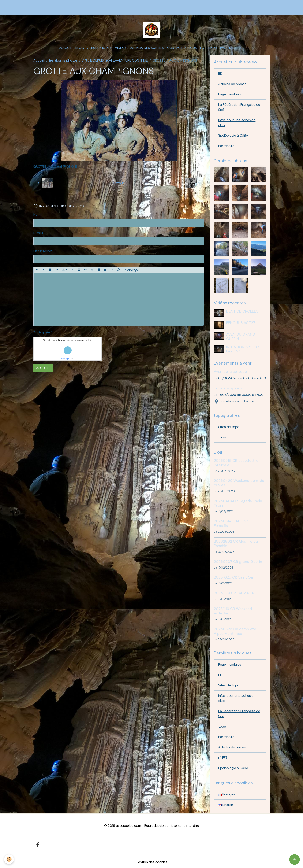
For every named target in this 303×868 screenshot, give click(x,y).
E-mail (38, 233)
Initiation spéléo (228, 388)
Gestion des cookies (151, 862)
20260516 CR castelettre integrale (236, 463)
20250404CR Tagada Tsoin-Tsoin (239, 503)
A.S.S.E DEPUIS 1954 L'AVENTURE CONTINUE (115, 60)
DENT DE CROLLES (242, 311)
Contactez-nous (182, 48)
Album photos (99, 48)
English (226, 805)
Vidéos (121, 48)
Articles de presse (232, 84)
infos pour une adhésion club (237, 123)
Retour (119, 183)
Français (227, 794)
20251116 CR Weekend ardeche (233, 611)
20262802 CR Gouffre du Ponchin (236, 544)
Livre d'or (208, 48)
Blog (80, 48)
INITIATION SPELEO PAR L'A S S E (242, 349)
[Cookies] (9, 859)
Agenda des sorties (147, 48)
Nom (37, 215)
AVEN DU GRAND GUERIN (241, 337)
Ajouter (43, 368)
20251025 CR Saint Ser (234, 577)
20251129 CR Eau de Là (234, 593)
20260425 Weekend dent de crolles (239, 483)
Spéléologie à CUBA (233, 135)
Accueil (66, 48)
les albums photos (63, 60)
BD (220, 73)
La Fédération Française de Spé (239, 107)
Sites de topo (229, 427)
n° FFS (223, 758)
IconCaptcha (67, 359)
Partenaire (226, 146)
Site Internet (43, 251)
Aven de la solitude (230, 372)
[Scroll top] (295, 860)
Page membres (232, 48)
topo (222, 437)
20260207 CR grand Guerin (238, 562)
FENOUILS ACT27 (241, 323)
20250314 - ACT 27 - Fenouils (233, 523)
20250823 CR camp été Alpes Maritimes (235, 631)
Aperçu (131, 270)
